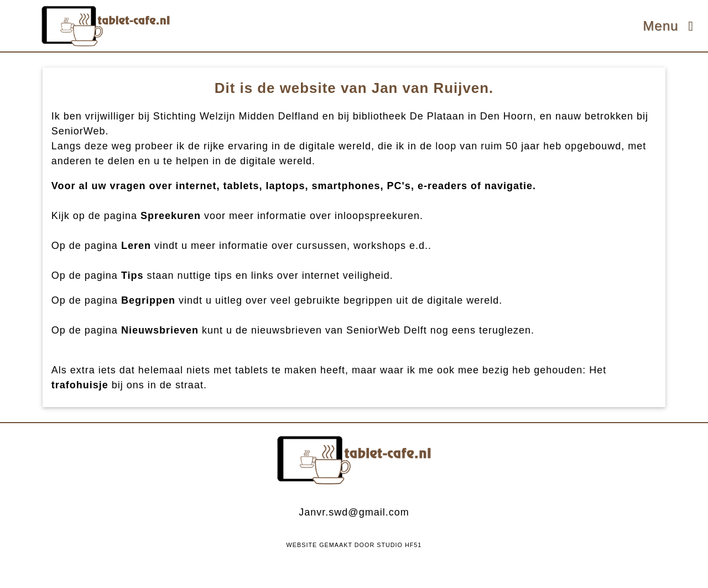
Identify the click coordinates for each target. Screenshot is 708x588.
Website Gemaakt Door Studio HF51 (354, 545)
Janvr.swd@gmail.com (354, 512)
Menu (671, 26)
